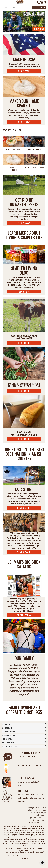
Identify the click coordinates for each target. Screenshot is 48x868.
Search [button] (39, 8)
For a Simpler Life (24, 743)
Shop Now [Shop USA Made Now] (24, 71)
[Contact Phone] (38, 3)
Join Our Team (24, 728)
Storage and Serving (14, 149)
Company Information (24, 746)
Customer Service (24, 732)
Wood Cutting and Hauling (34, 167)
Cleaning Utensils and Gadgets (14, 169)
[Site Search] (45, 3)
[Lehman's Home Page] (20, 2)
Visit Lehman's (24, 739)
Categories (24, 724)
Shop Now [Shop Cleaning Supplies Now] (24, 122)
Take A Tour (24, 552)
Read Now (24, 291)
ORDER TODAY (24, 615)
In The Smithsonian (24, 735)
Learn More (24, 508)
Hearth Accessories (34, 149)
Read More (24, 343)
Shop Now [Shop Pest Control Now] (24, 223)
